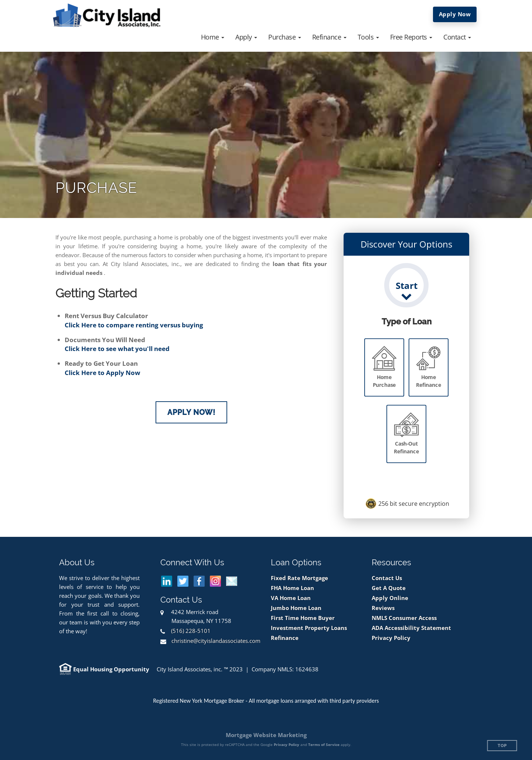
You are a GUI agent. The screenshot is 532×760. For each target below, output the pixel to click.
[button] (213, 37)
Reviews (383, 608)
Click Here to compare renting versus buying (134, 325)
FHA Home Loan (292, 588)
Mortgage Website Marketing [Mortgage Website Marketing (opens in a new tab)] (266, 735)
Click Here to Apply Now (103, 373)
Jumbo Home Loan (296, 608)
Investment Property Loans (309, 628)
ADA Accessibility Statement (411, 628)
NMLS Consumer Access (404, 618)
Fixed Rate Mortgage (299, 578)
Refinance (285, 638)
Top (502, 746)
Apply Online (390, 598)
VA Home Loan (291, 598)
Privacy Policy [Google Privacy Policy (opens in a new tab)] (287, 744)
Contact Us (387, 578)
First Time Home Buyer (303, 618)
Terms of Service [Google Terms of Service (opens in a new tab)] (324, 744)
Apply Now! (191, 412)
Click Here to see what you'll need (117, 349)
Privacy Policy (391, 638)
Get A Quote (389, 588)
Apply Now (455, 14)
